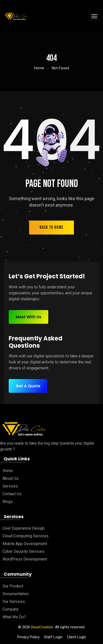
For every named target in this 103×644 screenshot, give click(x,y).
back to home (51, 227)
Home (39, 68)
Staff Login (53, 637)
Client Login (77, 637)
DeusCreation (42, 627)
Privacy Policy (28, 637)
